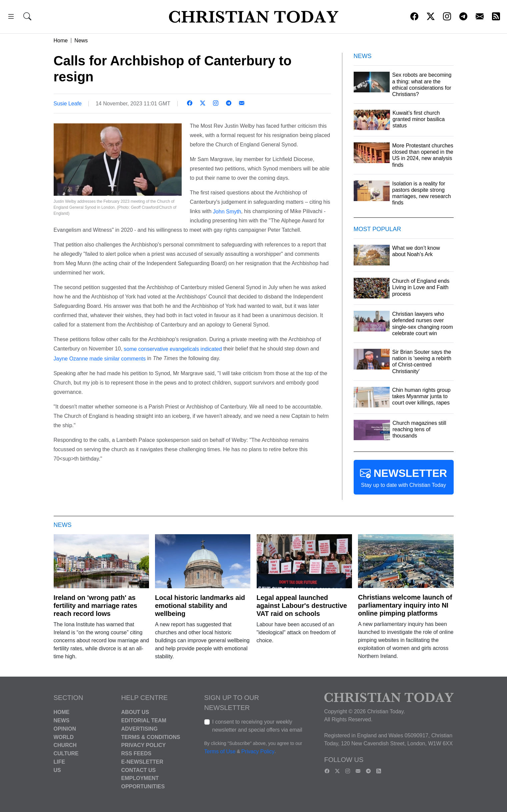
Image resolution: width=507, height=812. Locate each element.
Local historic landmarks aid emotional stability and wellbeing (200, 606)
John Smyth (227, 211)
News (81, 41)
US (57, 770)
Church (65, 745)
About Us (135, 712)
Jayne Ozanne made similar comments (100, 359)
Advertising (139, 729)
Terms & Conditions (151, 737)
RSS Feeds (136, 753)
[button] (11, 18)
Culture (66, 753)
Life (59, 762)
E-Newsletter (142, 762)
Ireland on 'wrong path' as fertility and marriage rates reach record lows (95, 606)
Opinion (65, 729)
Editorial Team (144, 720)
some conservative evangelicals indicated (173, 349)
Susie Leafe (68, 104)
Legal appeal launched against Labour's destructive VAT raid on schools (302, 606)
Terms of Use (220, 752)
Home (61, 41)
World (64, 737)
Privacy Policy (144, 745)
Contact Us (139, 770)
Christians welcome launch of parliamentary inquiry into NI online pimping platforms (405, 605)
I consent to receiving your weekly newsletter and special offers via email (257, 726)
